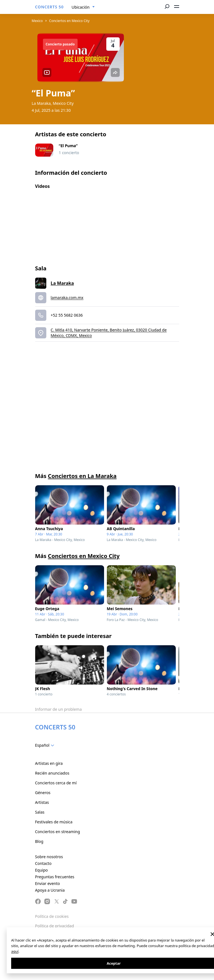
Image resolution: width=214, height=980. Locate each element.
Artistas (42, 802)
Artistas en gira (49, 763)
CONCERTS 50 (50, 7)
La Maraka (62, 283)
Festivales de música (54, 822)
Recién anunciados (52, 773)
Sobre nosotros (49, 857)
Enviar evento (48, 883)
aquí (15, 951)
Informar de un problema (59, 709)
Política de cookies (52, 916)
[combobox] (83, 7)
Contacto (43, 863)
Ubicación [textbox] (81, 7)
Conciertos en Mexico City (69, 21)
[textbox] (46, 745)
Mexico (37, 21)
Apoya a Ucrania (50, 890)
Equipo (42, 870)
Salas (40, 812)
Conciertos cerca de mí (56, 783)
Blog (39, 841)
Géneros (43, 793)
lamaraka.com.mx (67, 298)
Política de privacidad (55, 926)
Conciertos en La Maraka (82, 476)
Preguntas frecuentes (55, 877)
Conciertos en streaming (58, 832)
